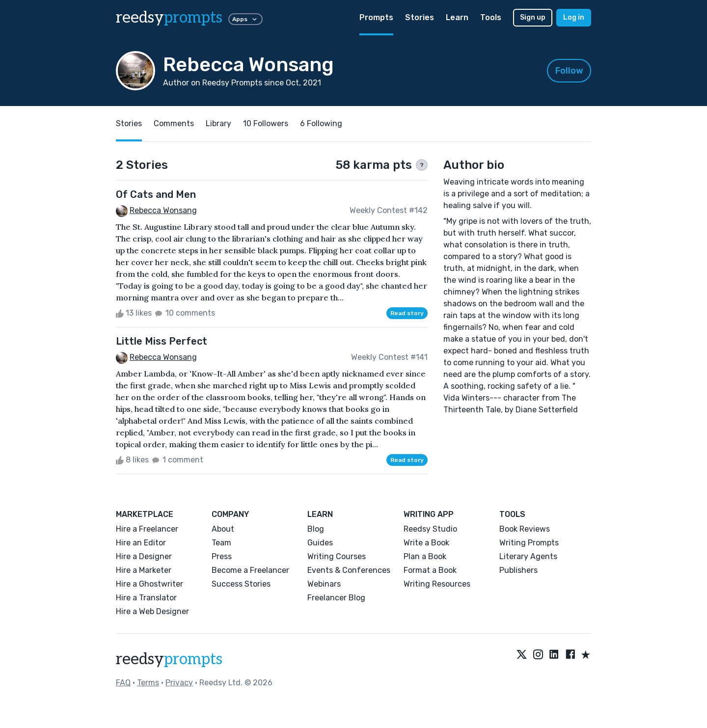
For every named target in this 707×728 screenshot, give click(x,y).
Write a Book (426, 543)
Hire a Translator (146, 598)
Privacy (179, 683)
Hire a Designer (144, 556)
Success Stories (241, 584)
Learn (457, 17)
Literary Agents (528, 556)
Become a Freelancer (250, 570)
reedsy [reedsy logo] (169, 18)
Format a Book (430, 570)
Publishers (518, 570)
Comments (174, 123)
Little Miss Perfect (162, 341)
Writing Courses (337, 556)
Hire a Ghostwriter (150, 584)
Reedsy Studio (430, 529)
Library (218, 123)
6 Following (321, 123)
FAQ (123, 683)
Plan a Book (425, 556)
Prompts (376, 17)
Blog (316, 529)
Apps (245, 19)
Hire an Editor (141, 543)
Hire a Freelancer (147, 529)
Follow (569, 71)
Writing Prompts (529, 543)
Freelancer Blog (336, 598)
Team (221, 543)
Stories (420, 17)
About (223, 529)
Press (222, 556)
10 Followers (266, 123)
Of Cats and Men (156, 194)
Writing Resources (437, 584)
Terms (148, 683)
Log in (574, 17)
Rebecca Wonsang (163, 210)
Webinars (324, 584)
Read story (407, 313)
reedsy (169, 659)
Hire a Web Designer (152, 611)
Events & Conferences (349, 570)
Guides (320, 543)
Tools (491, 17)
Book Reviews (525, 529)
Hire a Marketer (144, 570)
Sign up (533, 17)
